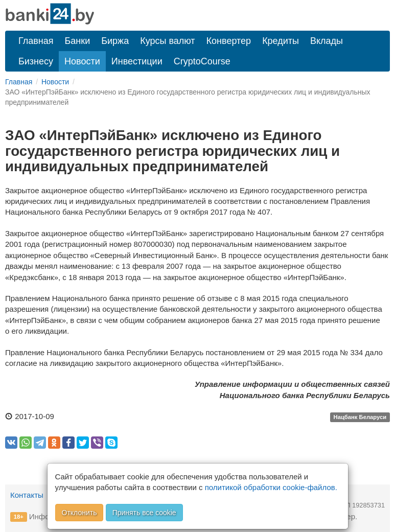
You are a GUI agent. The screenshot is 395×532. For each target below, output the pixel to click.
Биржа (115, 41)
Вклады (327, 41)
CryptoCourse (202, 61)
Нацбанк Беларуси (360, 417)
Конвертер (229, 41)
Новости (82, 61)
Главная (36, 41)
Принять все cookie (144, 513)
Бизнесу (36, 61)
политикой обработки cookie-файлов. (271, 487)
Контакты (27, 495)
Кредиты (281, 41)
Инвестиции (137, 61)
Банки (78, 41)
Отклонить (79, 513)
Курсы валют (167, 41)
